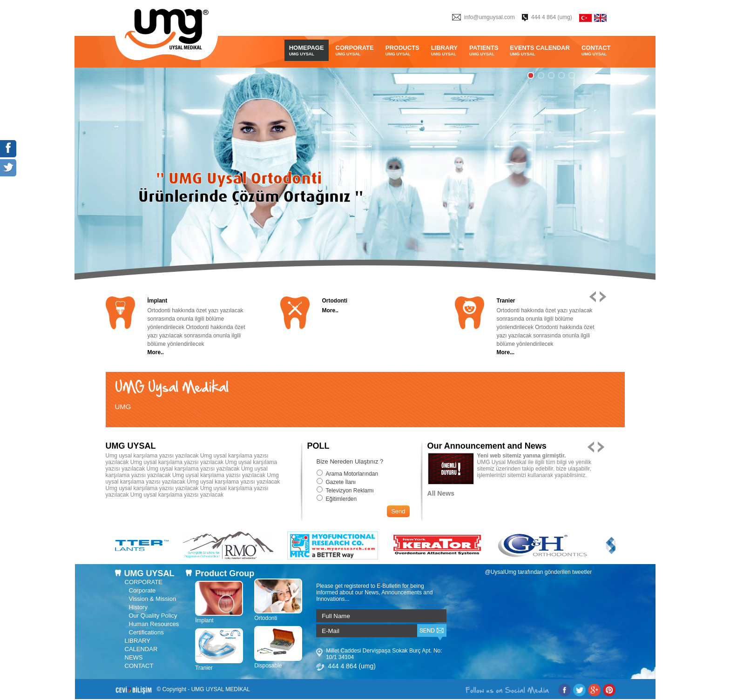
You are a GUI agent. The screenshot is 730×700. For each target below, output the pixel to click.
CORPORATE (355, 50)
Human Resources (154, 624)
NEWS (134, 657)
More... (506, 352)
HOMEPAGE (307, 50)
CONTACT (596, 50)
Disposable (278, 662)
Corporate (142, 590)
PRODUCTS (402, 50)
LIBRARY (444, 50)
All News (441, 493)
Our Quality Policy (153, 616)
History (138, 607)
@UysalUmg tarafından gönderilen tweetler (539, 572)
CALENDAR (141, 649)
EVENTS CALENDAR (540, 50)
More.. (156, 352)
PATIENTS (484, 50)
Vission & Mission (153, 599)
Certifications (146, 632)
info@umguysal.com (490, 17)
